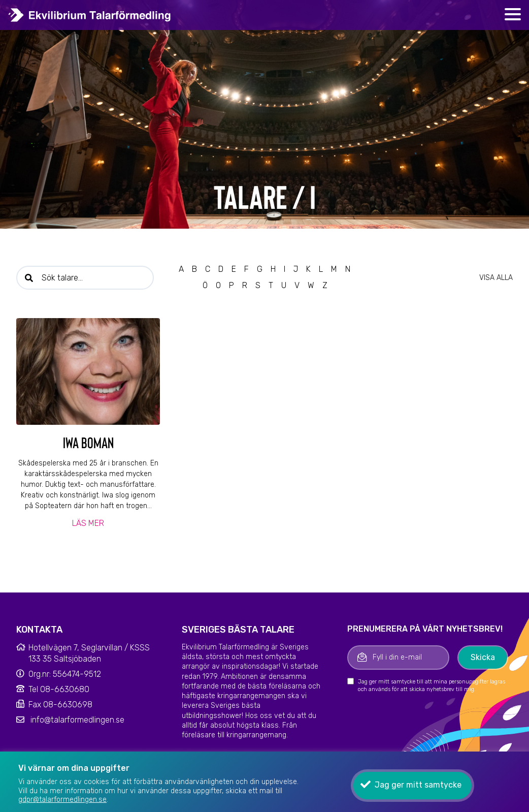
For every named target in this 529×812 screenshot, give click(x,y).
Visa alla (496, 278)
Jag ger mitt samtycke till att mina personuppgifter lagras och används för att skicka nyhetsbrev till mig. (432, 685)
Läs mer (88, 523)
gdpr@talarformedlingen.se (62, 800)
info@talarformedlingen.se (77, 720)
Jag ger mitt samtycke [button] (418, 785)
